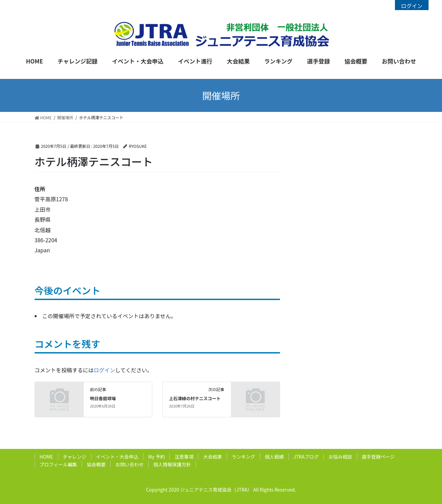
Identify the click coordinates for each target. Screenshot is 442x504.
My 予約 (157, 457)
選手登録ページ (378, 457)
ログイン (412, 6)
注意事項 (184, 457)
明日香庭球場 (103, 398)
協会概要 (96, 464)
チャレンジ (75, 457)
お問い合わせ (129, 464)
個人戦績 (274, 457)
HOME (46, 457)
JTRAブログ (306, 457)
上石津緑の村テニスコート (195, 398)
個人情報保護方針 (172, 464)
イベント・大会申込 (117, 457)
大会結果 (212, 457)
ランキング (243, 457)
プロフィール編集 (58, 464)
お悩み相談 (340, 457)
